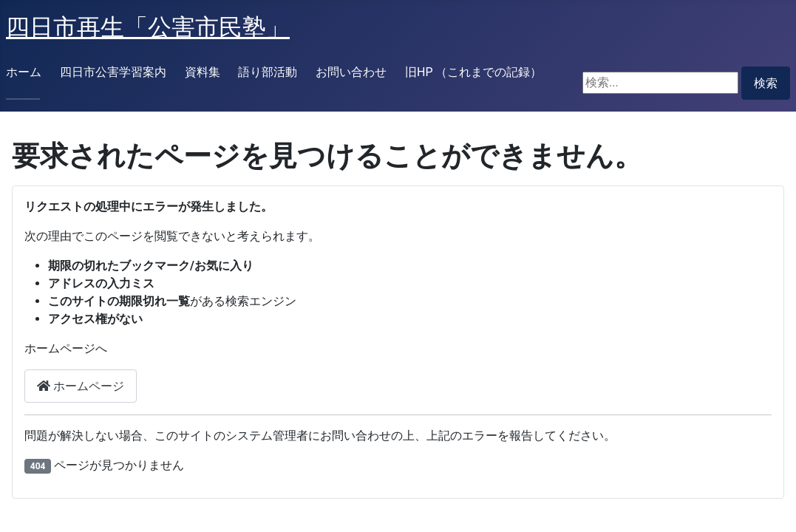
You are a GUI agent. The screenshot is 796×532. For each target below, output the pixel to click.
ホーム (24, 72)
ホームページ (81, 386)
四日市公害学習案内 (113, 72)
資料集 (203, 72)
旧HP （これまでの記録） (473, 72)
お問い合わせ (351, 72)
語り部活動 (268, 72)
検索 (766, 83)
